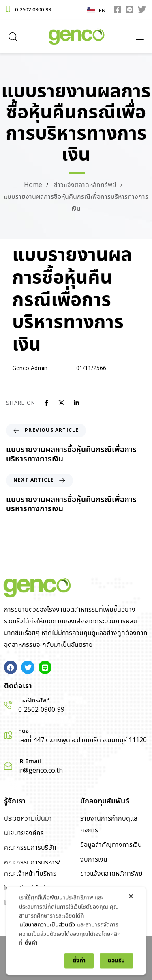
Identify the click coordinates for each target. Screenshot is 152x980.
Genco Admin (30, 368)
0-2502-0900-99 (33, 10)
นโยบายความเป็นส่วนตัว (47, 961)
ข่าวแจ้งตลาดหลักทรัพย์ (111, 874)
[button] (13, 37)
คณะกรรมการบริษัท (30, 848)
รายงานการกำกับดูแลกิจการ (109, 825)
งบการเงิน (94, 860)
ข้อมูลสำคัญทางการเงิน (111, 845)
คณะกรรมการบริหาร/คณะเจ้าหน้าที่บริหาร (32, 868)
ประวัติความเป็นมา (28, 819)
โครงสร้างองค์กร (27, 903)
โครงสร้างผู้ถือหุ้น (27, 888)
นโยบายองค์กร (24, 833)
